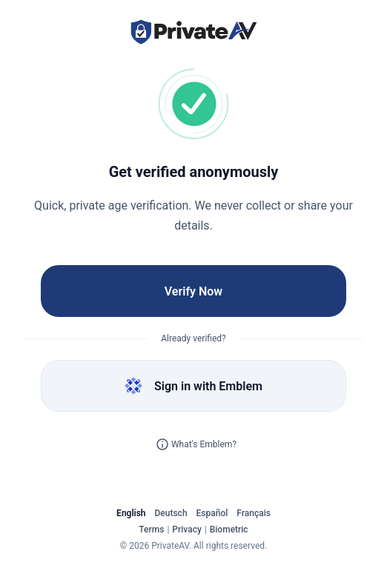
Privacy (186, 529)
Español (212, 513)
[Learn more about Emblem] (162, 444)
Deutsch (171, 513)
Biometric (229, 529)
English (131, 513)
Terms (151, 529)
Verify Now (193, 291)
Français (254, 513)
